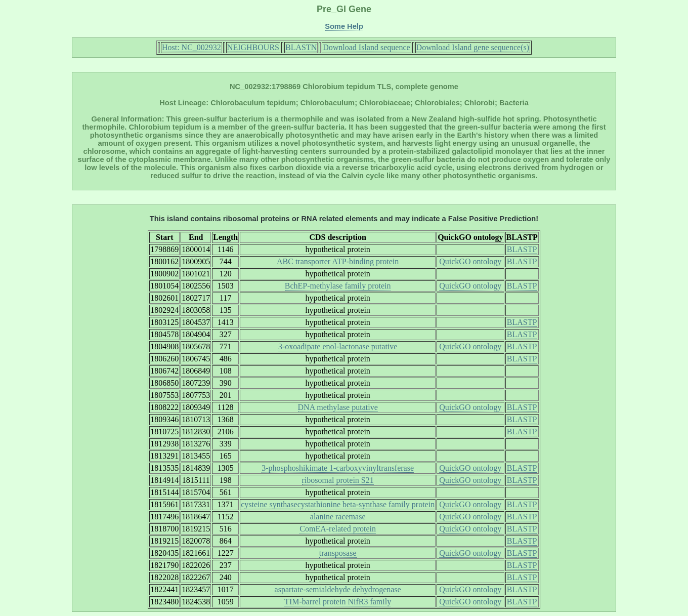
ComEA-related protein (338, 529)
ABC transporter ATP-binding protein (338, 261)
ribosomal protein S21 (338, 480)
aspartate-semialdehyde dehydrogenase (338, 589)
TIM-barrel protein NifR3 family (338, 602)
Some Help (344, 26)
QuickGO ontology (470, 261)
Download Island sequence (366, 47)
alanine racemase (338, 517)
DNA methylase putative (338, 407)
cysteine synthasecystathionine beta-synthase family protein (338, 504)
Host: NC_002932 (191, 47)
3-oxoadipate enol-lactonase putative (338, 346)
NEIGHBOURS (253, 47)
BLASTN (301, 47)
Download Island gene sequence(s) (473, 47)
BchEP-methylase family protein (338, 286)
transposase (338, 553)
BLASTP (522, 249)
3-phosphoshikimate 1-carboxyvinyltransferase (338, 468)
